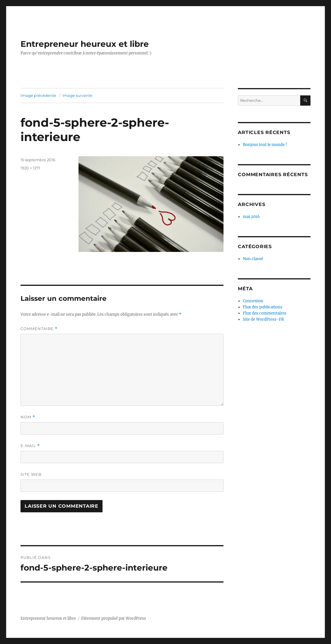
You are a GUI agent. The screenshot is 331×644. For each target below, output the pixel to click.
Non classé (253, 259)
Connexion (253, 301)
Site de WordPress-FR (263, 319)
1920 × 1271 (30, 168)
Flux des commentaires (265, 313)
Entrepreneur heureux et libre (85, 44)
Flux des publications (263, 307)
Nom (28, 417)
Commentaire (39, 329)
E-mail (30, 446)
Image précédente (38, 95)
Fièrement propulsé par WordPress (114, 618)
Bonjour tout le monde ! (265, 145)
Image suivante (77, 95)
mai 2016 (251, 217)
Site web (31, 474)
